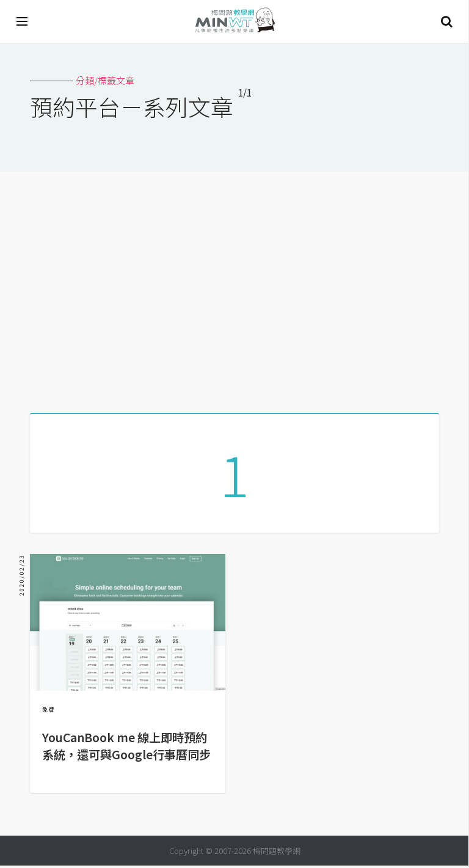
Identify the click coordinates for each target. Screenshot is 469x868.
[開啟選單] (23, 21)
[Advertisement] (234, 288)
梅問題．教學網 (234, 22)
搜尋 (446, 21)
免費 (49, 712)
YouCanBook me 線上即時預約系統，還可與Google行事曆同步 (126, 748)
